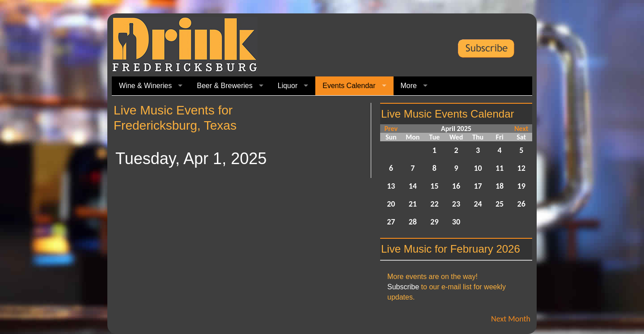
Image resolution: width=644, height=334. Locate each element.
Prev (391, 129)
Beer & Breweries (225, 86)
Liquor (288, 86)
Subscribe (403, 287)
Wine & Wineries (145, 86)
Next (521, 129)
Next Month (511, 319)
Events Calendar (349, 86)
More (409, 86)
